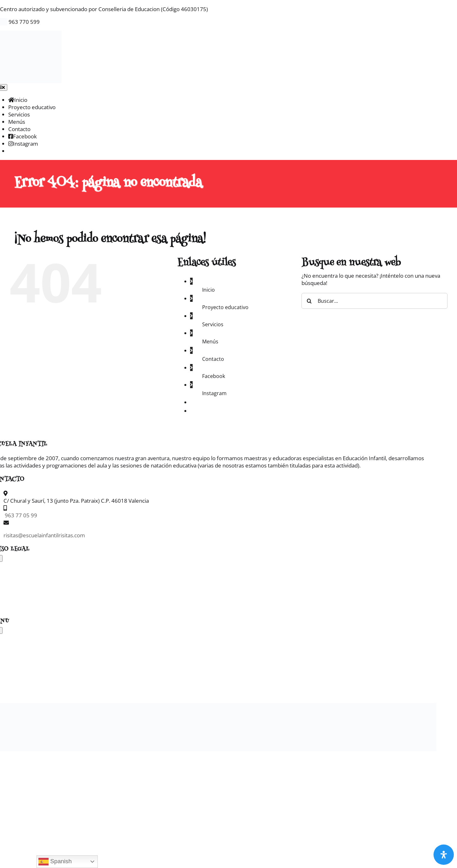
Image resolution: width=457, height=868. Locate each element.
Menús (210, 341)
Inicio (209, 290)
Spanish (55, 862)
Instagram (214, 393)
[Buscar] (309, 301)
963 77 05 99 (20, 515)
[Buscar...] (374, 301)
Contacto (213, 359)
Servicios (213, 324)
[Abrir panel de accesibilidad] (444, 855)
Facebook (214, 376)
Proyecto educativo (225, 307)
